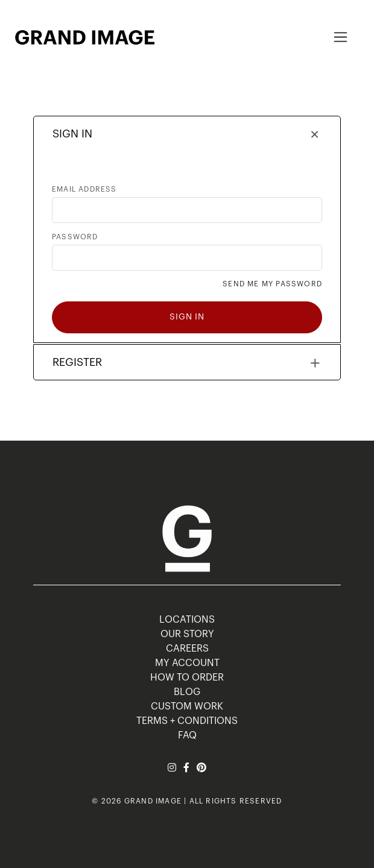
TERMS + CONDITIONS (187, 721)
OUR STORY (187, 634)
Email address (84, 189)
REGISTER (77, 362)
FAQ (187, 735)
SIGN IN (72, 134)
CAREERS (187, 649)
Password (75, 237)
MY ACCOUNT (187, 663)
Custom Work (187, 706)
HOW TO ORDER (187, 678)
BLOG (187, 692)
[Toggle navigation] (341, 37)
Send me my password (272, 284)
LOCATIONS (187, 620)
